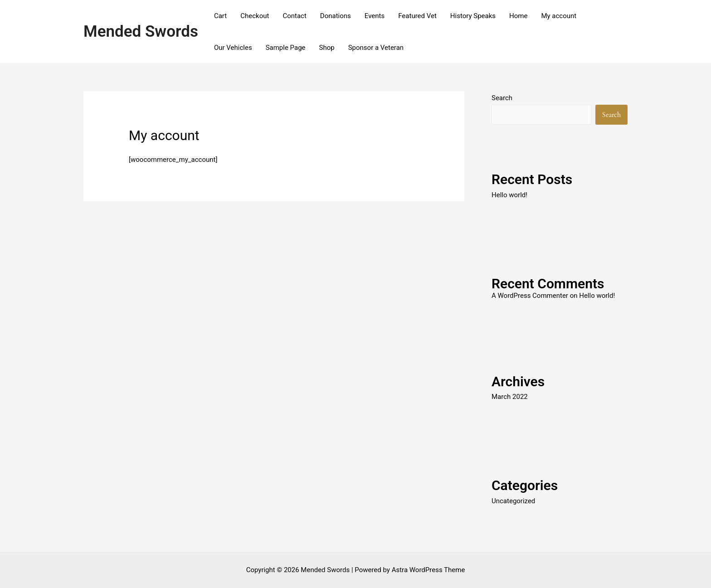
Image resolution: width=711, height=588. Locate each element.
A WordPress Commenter (530, 296)
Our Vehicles (233, 48)
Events (375, 16)
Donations (336, 16)
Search (502, 98)
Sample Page (286, 48)
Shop (327, 48)
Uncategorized (513, 501)
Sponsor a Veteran (376, 48)
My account (559, 16)
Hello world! (509, 195)
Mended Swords (141, 32)
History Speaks (473, 16)
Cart (220, 16)
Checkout (255, 16)
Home (518, 16)
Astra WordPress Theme (429, 570)
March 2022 (510, 397)
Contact (294, 16)
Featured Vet (417, 16)
